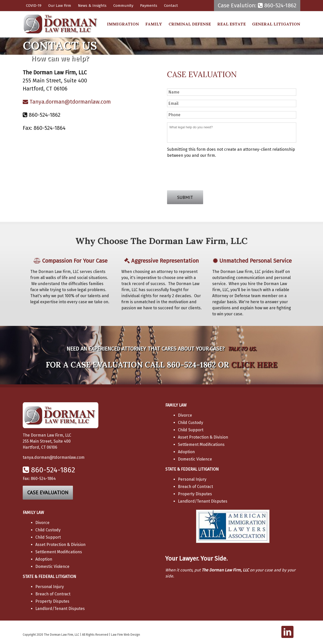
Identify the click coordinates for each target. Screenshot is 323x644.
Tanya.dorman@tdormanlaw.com (67, 102)
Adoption (186, 452)
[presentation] (205, 172)
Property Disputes (195, 494)
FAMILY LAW (176, 405)
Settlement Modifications (201, 444)
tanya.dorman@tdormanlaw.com (54, 457)
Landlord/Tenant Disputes (203, 501)
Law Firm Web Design (126, 635)
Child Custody (191, 423)
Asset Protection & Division (203, 437)
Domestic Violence (195, 459)
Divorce (185, 415)
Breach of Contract (195, 487)
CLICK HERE (254, 365)
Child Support (191, 430)
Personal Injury (192, 479)
